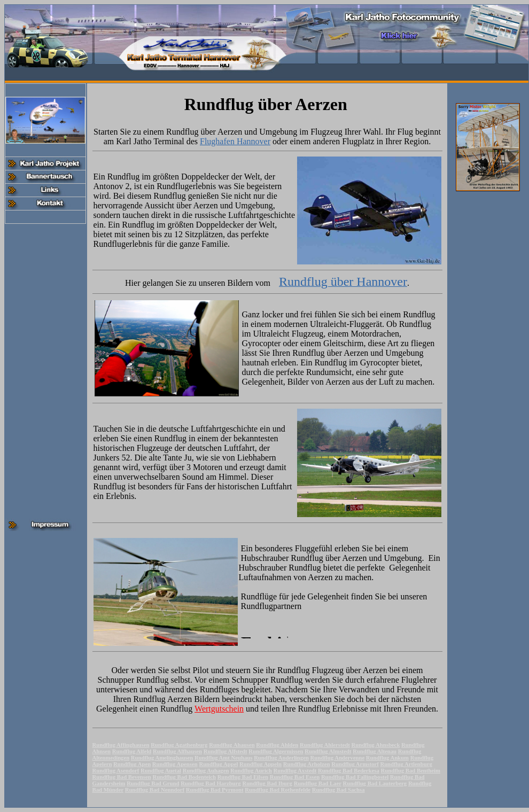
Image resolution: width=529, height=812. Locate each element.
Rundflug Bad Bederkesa (349, 770)
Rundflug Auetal (161, 770)
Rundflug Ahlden (277, 745)
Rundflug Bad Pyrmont (215, 790)
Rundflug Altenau (375, 751)
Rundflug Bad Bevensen (122, 777)
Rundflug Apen (132, 764)
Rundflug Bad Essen (295, 777)
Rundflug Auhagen (206, 770)
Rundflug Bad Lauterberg (375, 783)
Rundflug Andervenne (338, 758)
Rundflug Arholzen (307, 764)
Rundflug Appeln (260, 764)
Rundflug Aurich (251, 770)
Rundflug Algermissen (276, 751)
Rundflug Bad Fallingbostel (355, 777)
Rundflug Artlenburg (406, 764)
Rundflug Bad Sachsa (339, 790)
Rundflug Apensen (175, 764)
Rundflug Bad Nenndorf (155, 790)
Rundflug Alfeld (132, 751)
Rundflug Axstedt (295, 770)
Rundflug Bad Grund (153, 783)
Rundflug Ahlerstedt (325, 745)
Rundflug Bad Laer (318, 783)
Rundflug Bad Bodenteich (184, 777)
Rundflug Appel (218, 764)
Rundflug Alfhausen (177, 751)
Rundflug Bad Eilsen (243, 777)
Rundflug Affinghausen (121, 745)
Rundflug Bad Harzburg (211, 783)
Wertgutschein (219, 709)
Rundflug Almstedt (328, 751)
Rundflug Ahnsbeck (375, 745)
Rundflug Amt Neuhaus (223, 758)
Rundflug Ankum (387, 758)
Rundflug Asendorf (116, 770)
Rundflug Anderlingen (281, 758)
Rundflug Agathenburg (179, 745)
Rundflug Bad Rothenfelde (278, 790)
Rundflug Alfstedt (225, 751)
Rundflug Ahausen (232, 745)
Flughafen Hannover (235, 141)
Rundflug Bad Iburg (267, 783)
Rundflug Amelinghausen (162, 758)
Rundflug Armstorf (355, 764)
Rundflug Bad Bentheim (411, 770)
